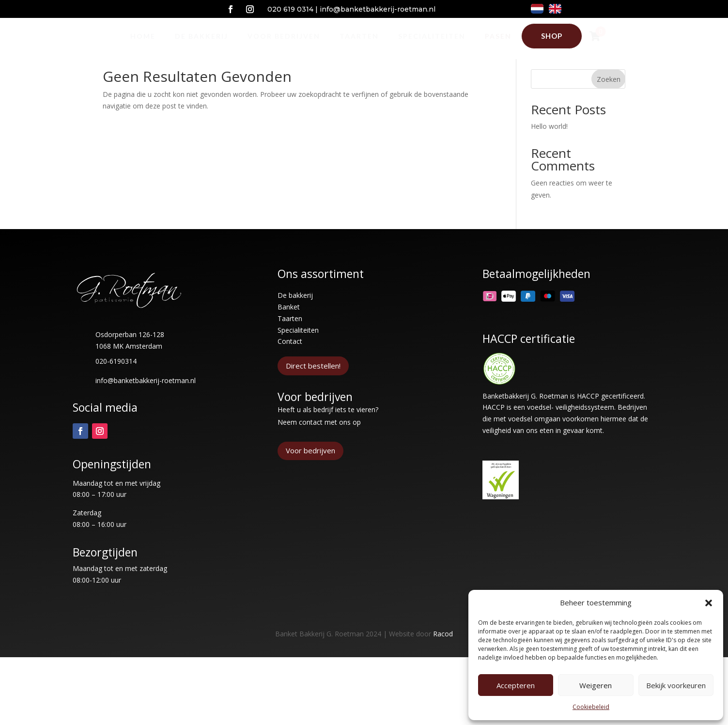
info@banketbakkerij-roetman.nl (378, 9)
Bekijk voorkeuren (676, 685)
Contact (290, 359)
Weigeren (596, 685)
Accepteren (516, 685)
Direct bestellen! (313, 384)
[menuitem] (143, 36)
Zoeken (609, 97)
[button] (709, 603)
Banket (289, 325)
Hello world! (549, 144)
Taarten (290, 336)
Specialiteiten (298, 348)
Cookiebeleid (591, 707)
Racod (443, 652)
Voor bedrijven (310, 468)
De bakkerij (295, 313)
